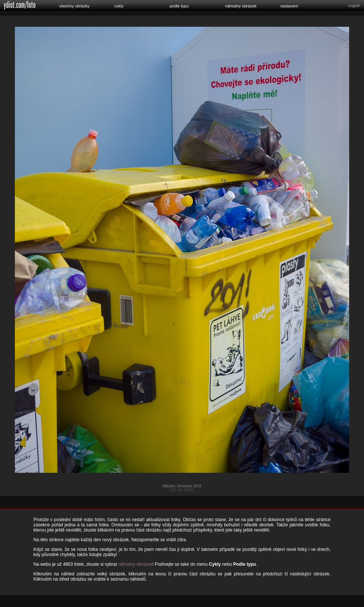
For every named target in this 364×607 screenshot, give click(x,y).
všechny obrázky (74, 6)
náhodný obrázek (241, 6)
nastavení (289, 6)
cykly (119, 6)
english (354, 6)
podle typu (179, 6)
